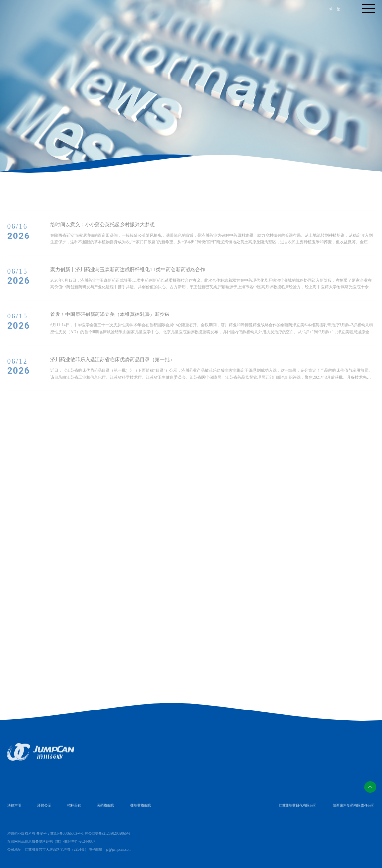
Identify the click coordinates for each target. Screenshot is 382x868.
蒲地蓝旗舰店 (141, 809)
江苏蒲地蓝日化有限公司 (298, 809)
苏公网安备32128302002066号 (107, 834)
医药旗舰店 (106, 809)
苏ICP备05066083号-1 (67, 834)
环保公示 (44, 809)
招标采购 (74, 809)
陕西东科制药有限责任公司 (354, 809)
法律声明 (14, 809)
